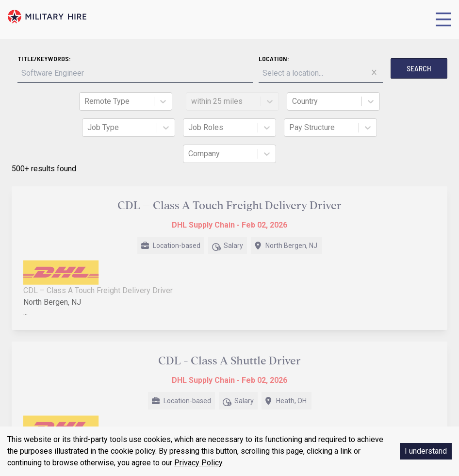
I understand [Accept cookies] (426, 451)
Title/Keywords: (44, 58)
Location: (274, 58)
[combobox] (85, 101)
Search (419, 68)
